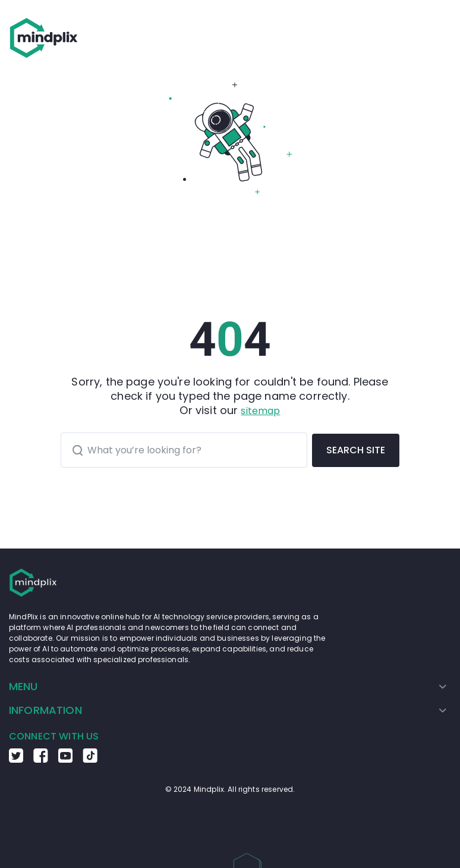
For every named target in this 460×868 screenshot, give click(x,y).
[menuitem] (228, 687)
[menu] (230, 698)
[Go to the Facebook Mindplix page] (41, 760)
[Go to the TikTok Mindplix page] (90, 760)
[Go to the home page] (44, 38)
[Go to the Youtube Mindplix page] (65, 760)
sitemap (260, 411)
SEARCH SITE (356, 450)
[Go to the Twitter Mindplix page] (16, 760)
